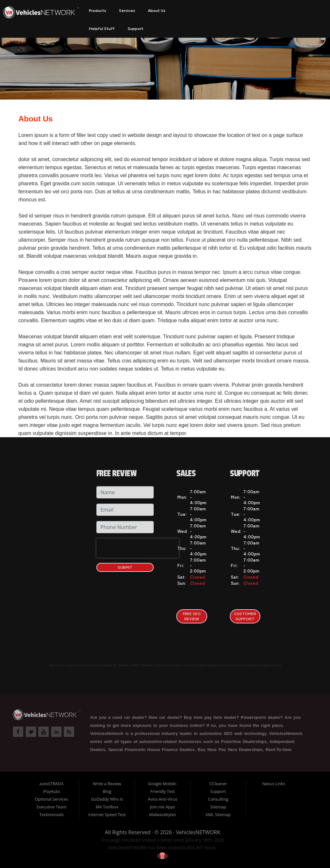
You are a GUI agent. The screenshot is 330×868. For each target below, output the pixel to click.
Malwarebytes (163, 815)
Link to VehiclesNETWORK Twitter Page (31, 732)
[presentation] (138, 548)
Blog (107, 791)
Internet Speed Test (107, 815)
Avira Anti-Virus (163, 799)
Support (136, 29)
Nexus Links (274, 784)
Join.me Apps (163, 807)
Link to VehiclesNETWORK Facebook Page (18, 732)
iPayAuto (51, 791)
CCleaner (218, 784)
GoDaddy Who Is (107, 799)
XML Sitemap (218, 815)
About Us (157, 11)
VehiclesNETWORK (198, 832)
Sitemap (218, 807)
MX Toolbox (107, 807)
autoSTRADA (51, 784)
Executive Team (51, 807)
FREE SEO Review (192, 616)
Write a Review (107, 784)
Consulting (218, 799)
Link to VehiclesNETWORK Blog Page (69, 732)
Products (97, 11)
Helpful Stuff (102, 29)
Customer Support (245, 616)
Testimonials (51, 815)
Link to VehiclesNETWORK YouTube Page (44, 732)
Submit (125, 567)
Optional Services (51, 799)
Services (127, 11)
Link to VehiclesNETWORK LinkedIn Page (56, 732)
